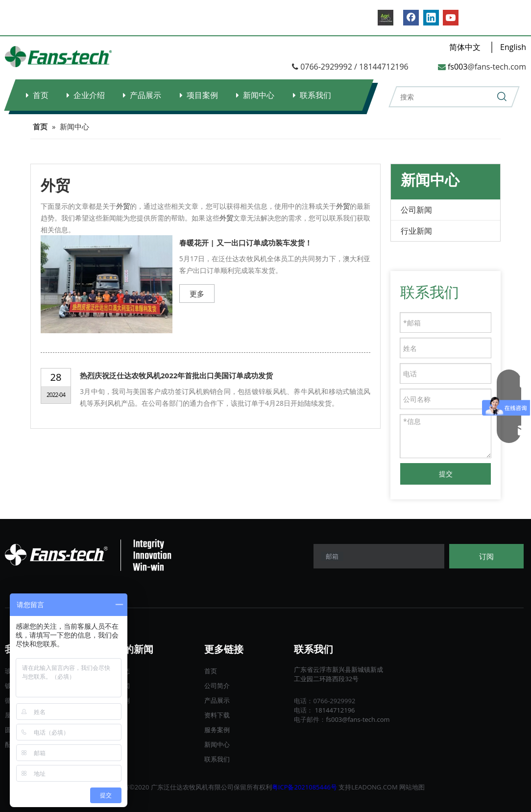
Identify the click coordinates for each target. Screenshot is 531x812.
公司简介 (217, 686)
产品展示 (145, 95)
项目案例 (202, 95)
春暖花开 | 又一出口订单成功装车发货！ (246, 243)
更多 (197, 294)
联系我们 (315, 95)
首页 (41, 95)
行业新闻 (416, 231)
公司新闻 (416, 210)
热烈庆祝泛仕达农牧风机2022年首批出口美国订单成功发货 (176, 375)
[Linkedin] (431, 18)
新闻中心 (259, 95)
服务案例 (217, 730)
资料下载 (217, 715)
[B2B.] (386, 18)
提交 (446, 474)
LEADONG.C (369, 787)
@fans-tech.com (497, 67)
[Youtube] (451, 18)
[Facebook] (411, 18)
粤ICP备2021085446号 (304, 787)
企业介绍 (89, 95)
